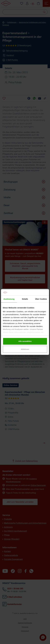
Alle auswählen (25, 341)
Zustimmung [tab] (9, 299)
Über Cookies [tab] (41, 299)
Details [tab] (25, 299)
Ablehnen (25, 349)
